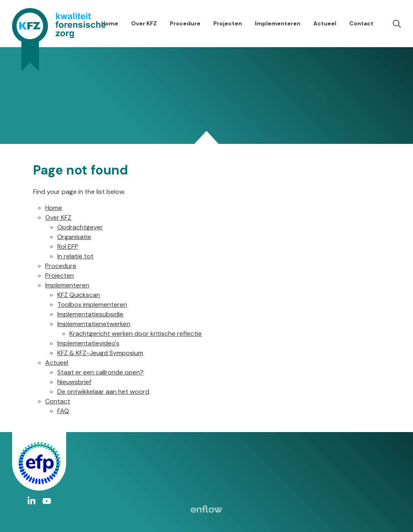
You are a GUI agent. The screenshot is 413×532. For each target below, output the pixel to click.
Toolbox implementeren (92, 304)
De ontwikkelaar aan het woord (103, 392)
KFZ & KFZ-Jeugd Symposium (100, 353)
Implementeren (278, 23)
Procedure (185, 23)
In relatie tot (75, 256)
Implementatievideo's (88, 343)
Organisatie (74, 237)
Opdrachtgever (80, 227)
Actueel (325, 23)
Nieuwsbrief (74, 382)
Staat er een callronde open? (100, 372)
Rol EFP (68, 246)
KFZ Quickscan (79, 295)
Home (110, 23)
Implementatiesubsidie (90, 314)
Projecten (228, 23)
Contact (361, 23)
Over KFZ (144, 23)
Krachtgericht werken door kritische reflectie (136, 334)
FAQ (63, 411)
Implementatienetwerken (94, 324)
